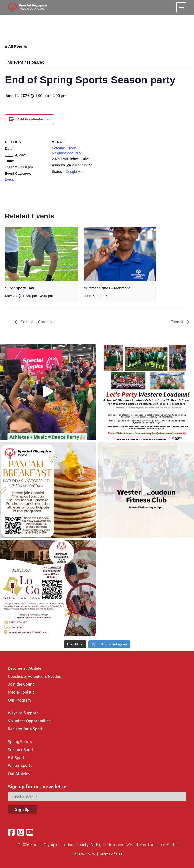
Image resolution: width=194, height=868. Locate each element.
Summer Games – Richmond (107, 288)
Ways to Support (23, 713)
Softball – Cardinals (37, 322)
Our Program (19, 700)
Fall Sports (17, 758)
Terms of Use (111, 854)
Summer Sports (22, 750)
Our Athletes (19, 774)
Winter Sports (20, 765)
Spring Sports (20, 742)
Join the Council (22, 684)
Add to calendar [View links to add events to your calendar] (30, 119)
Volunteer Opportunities (29, 721)
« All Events (16, 47)
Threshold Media (162, 845)
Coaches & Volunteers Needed (35, 676)
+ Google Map (74, 172)
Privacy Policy (83, 854)
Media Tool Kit (21, 692)
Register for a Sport (25, 729)
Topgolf (178, 322)
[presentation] (41, 254)
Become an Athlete (25, 668)
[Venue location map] (125, 166)
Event (9, 179)
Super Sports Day (19, 288)
